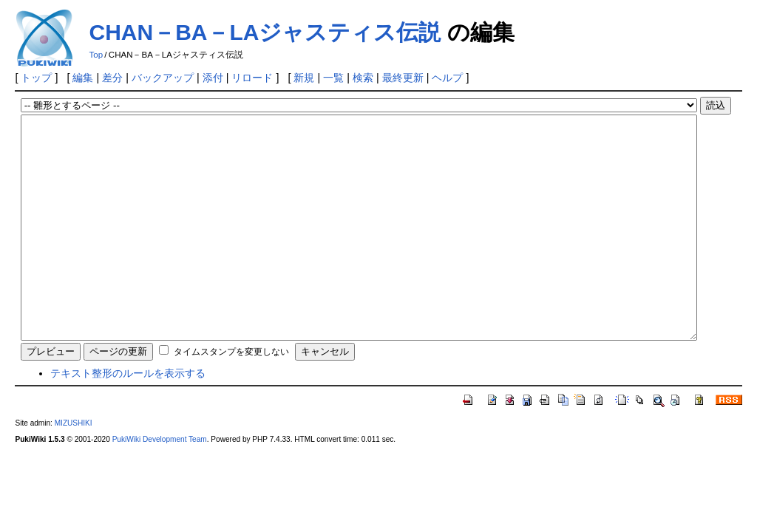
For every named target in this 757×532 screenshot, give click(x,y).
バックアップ (163, 78)
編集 (83, 78)
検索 (363, 78)
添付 (213, 78)
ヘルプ (447, 78)
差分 (112, 78)
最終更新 (403, 78)
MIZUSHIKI (74, 467)
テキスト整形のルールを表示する (128, 417)
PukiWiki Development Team (160, 484)
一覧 (333, 78)
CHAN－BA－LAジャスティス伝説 (265, 32)
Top (96, 55)
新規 (304, 78)
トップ (36, 78)
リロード (252, 78)
